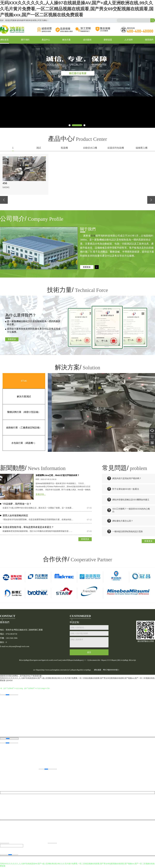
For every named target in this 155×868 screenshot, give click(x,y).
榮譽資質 (108, 40)
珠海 (93, 236)
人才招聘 (129, 40)
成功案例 (87, 40)
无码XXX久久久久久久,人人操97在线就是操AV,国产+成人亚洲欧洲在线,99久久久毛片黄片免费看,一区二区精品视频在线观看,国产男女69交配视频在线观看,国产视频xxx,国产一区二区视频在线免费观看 (77, 9)
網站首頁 (5, 40)
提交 (89, 652)
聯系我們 (149, 40)
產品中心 (46, 40)
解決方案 (67, 40)
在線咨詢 (152, 431)
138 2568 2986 (152, 437)
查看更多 (12, 339)
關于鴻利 (25, 40)
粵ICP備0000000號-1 (111, 670)
